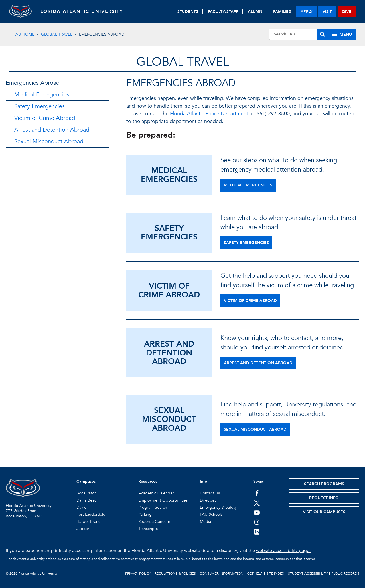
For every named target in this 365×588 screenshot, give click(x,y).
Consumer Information (221, 573)
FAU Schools (211, 514)
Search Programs (324, 484)
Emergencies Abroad (33, 83)
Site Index (275, 573)
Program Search (153, 507)
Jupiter (83, 529)
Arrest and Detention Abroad (52, 130)
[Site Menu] (342, 34)
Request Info (324, 498)
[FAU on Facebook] (257, 493)
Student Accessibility (308, 573)
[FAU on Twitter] (257, 503)
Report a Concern (154, 522)
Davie (81, 507)
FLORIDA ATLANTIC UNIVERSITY (81, 11)
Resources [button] (148, 481)
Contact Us (210, 493)
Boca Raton (87, 493)
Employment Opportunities (163, 500)
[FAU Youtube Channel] (257, 512)
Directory (208, 500)
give (347, 12)
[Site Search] (298, 34)
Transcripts (148, 529)
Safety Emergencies (39, 106)
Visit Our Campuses (324, 512)
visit (327, 12)
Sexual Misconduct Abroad (49, 141)
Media (205, 522)
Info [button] (204, 481)
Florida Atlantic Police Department (209, 114)
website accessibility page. (283, 551)
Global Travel (57, 34)
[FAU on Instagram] (257, 522)
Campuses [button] (86, 481)
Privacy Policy (138, 573)
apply (307, 12)
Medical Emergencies (42, 95)
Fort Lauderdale (91, 514)
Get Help (255, 573)
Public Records (345, 573)
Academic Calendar (156, 493)
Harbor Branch (90, 522)
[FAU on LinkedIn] (257, 532)
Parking (145, 514)
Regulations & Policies (175, 573)
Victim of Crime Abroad (45, 118)
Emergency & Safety (218, 507)
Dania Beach (88, 500)
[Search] (322, 34)
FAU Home (24, 34)
